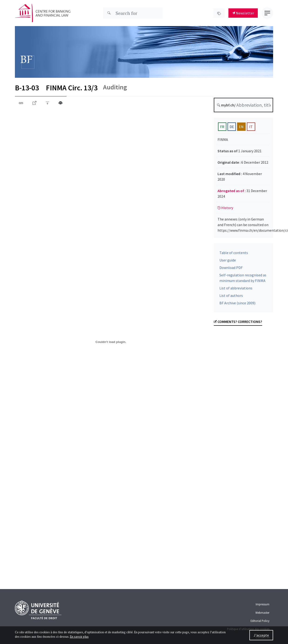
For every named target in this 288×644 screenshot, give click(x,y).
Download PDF (231, 269)
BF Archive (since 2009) (237, 304)
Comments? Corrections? (238, 323)
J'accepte (261, 635)
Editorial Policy (260, 621)
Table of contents (234, 254)
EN (241, 127)
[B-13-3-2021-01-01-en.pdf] (111, 342)
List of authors (231, 297)
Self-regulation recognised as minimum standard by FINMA (243, 279)
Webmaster (262, 613)
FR (222, 127)
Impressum (263, 604)
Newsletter (243, 13)
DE (232, 127)
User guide (228, 261)
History (225, 208)
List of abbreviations (236, 289)
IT (251, 127)
